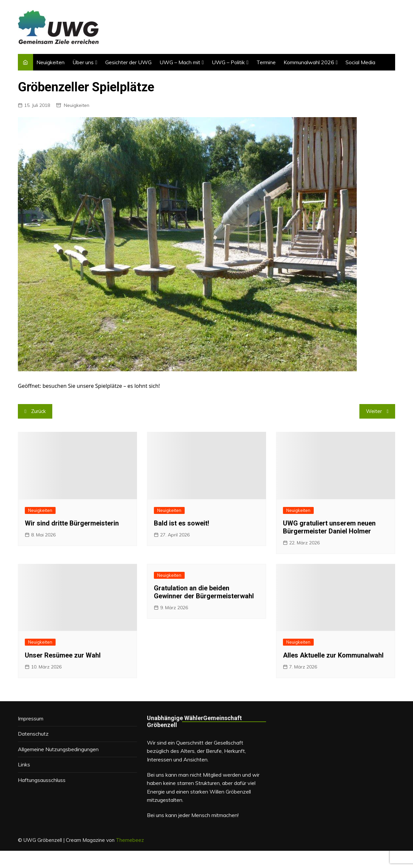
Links (24, 764)
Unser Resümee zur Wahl (63, 655)
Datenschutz (33, 734)
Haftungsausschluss (42, 780)
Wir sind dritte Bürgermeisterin (72, 523)
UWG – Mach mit (180, 62)
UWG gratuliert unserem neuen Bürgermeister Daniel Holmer (329, 527)
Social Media (360, 62)
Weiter (374, 411)
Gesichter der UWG (128, 62)
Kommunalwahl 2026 (309, 62)
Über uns (83, 62)
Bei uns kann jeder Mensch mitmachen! (193, 815)
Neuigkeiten (50, 62)
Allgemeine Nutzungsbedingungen (58, 749)
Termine (266, 62)
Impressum (31, 718)
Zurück (38, 411)
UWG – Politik (228, 62)
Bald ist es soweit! (182, 523)
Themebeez (130, 840)
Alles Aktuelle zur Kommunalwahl (333, 655)
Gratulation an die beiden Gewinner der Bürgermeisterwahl (204, 592)
